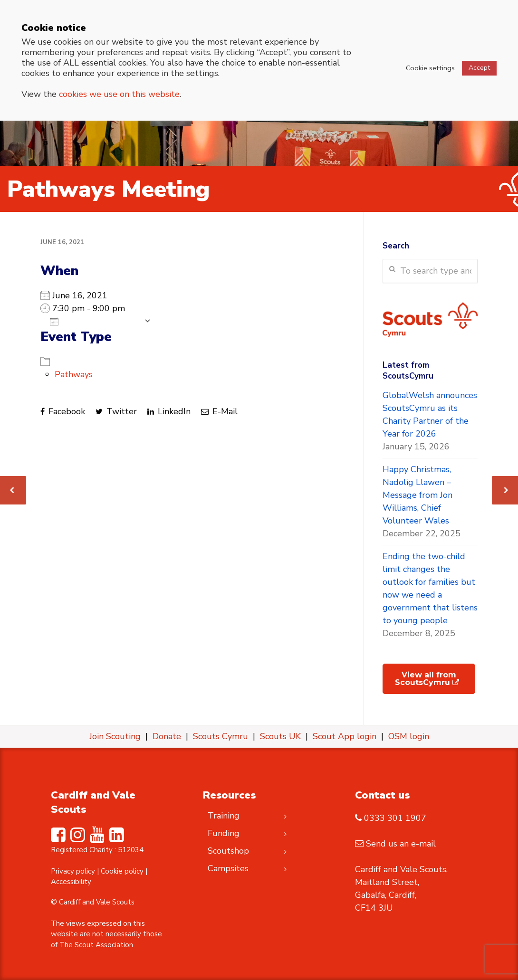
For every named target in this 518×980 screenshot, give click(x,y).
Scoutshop (228, 851)
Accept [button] (479, 68)
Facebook (63, 411)
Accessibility (71, 882)
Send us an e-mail (401, 844)
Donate (167, 736)
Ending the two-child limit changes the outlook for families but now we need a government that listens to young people (430, 588)
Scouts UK (280, 736)
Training (224, 816)
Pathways (74, 374)
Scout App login (345, 736)
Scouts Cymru (221, 736)
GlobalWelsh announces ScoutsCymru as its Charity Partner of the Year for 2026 (430, 414)
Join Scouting (115, 736)
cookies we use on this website (119, 94)
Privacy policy (73, 871)
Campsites (228, 868)
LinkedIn (169, 411)
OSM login (409, 736)
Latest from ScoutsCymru (408, 371)
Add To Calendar (95, 321)
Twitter (116, 411)
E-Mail (219, 411)
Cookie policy (122, 871)
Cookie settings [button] (430, 68)
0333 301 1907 (395, 818)
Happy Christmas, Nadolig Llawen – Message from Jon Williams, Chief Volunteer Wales (417, 495)
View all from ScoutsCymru (427, 679)
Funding (224, 833)
